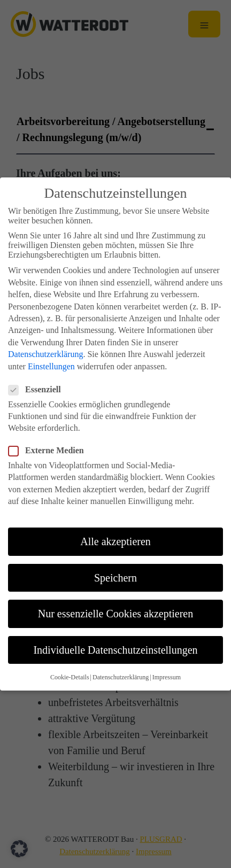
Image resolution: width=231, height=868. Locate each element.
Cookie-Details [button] (70, 662)
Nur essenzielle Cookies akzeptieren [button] (115, 599)
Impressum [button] (167, 662)
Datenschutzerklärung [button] (121, 662)
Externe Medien (49, 436)
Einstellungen (51, 351)
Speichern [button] (115, 563)
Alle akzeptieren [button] (115, 526)
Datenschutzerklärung (45, 339)
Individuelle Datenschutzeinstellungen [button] (115, 635)
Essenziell (38, 375)
